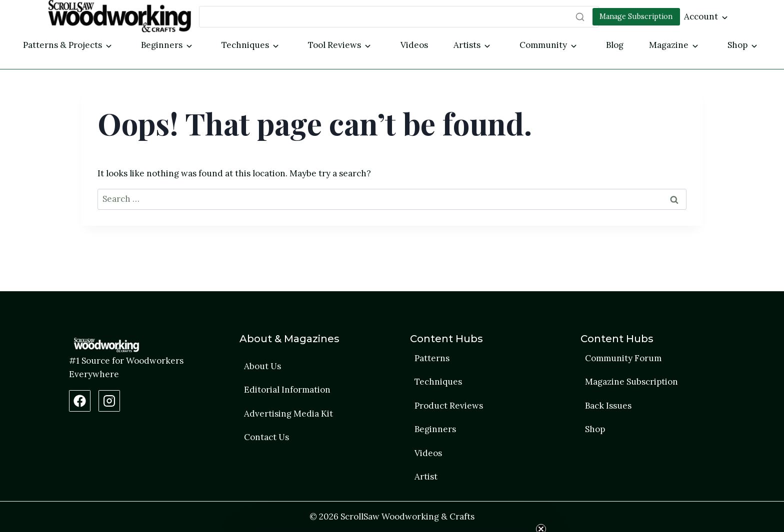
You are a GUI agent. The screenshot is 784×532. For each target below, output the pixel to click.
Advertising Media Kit (288, 414)
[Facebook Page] (80, 401)
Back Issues (608, 406)
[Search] (399, 17)
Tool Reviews (334, 45)
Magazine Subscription (631, 382)
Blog (615, 45)
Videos (414, 45)
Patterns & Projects (62, 45)
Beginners (162, 45)
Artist (426, 477)
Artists (467, 45)
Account (701, 16)
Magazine (669, 45)
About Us (262, 366)
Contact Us (266, 437)
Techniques (245, 45)
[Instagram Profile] (109, 401)
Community (543, 45)
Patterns (432, 358)
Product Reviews (449, 406)
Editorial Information (287, 390)
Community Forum (623, 358)
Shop (737, 45)
